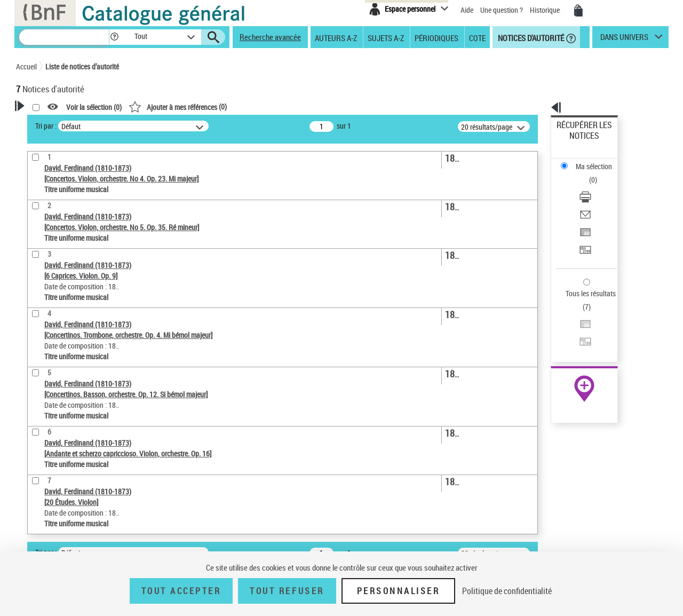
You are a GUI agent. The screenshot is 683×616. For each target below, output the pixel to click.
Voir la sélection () (231, 107)
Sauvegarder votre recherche (83, 250)
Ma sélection (577, 142)
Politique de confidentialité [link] (507, 591)
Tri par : (183, 126)
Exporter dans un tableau (595, 186)
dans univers (624, 40)
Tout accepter (181, 591)
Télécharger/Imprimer (590, 160)
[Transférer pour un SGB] (599, 199)
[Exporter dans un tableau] (599, 186)
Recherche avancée (270, 37)
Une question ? (502, 10)
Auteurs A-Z (336, 37)
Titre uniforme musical (70, 323)
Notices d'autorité (530, 37)
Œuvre (41, 307)
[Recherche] (64, 37)
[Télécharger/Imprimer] (599, 161)
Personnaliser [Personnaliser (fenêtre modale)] (399, 591)
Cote (477, 37)
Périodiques (436, 37)
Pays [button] (35, 357)
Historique (546, 10)
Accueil (26, 66)
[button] (114, 37)
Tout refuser (287, 591)
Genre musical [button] (50, 392)
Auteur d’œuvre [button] (52, 410)
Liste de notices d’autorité (82, 66)
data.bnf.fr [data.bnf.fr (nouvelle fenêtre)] (550, 327)
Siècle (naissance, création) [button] (72, 374)
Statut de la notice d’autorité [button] (74, 339)
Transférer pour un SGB (593, 199)
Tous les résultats (584, 228)
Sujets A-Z (386, 37)
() (315, 106)
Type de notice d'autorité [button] (67, 290)
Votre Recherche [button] (60, 124)
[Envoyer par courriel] (599, 173)
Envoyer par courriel (588, 173)
